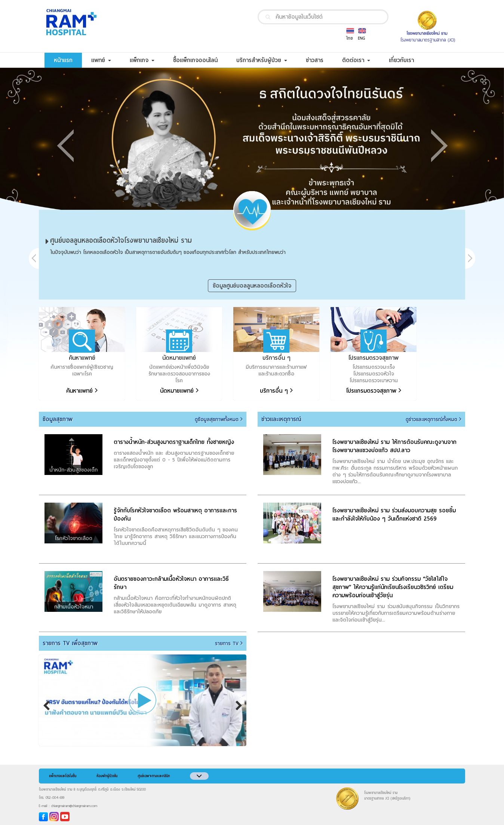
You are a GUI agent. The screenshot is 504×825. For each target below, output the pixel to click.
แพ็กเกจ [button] (142, 60)
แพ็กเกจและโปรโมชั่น (63, 776)
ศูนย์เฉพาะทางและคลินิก (154, 776)
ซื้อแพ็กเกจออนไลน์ (200, 60)
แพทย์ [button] (101, 60)
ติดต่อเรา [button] (356, 60)
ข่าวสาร (319, 60)
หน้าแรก (68, 60)
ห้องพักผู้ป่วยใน (107, 776)
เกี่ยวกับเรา (406, 60)
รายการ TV (229, 644)
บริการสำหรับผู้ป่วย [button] (262, 60)
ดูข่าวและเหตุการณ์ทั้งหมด (434, 420)
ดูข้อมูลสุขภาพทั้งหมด (219, 420)
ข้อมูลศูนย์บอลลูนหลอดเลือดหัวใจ (252, 286)
